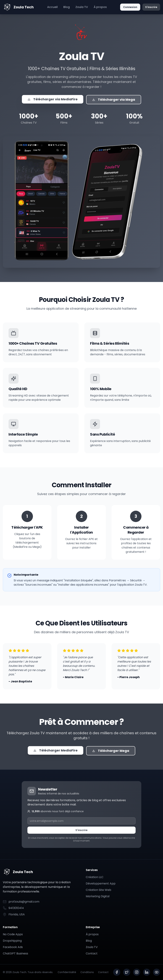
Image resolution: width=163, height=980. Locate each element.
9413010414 (13, 908)
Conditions (87, 972)
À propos (100, 7)
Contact (92, 953)
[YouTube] (157, 972)
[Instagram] (137, 972)
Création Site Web (98, 890)
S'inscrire (151, 7)
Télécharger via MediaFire (53, 99)
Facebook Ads (13, 947)
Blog (67, 7)
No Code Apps (13, 934)
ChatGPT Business (15, 953)
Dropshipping (12, 941)
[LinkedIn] (147, 972)
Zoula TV (82, 7)
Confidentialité (67, 972)
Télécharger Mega (111, 751)
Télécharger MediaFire (56, 750)
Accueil (52, 7)
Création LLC (95, 877)
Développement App (101, 883)
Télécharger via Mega (114, 100)
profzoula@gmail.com (21, 902)
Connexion (130, 7)
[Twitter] (127, 972)
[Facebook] (117, 972)
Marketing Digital (98, 896)
